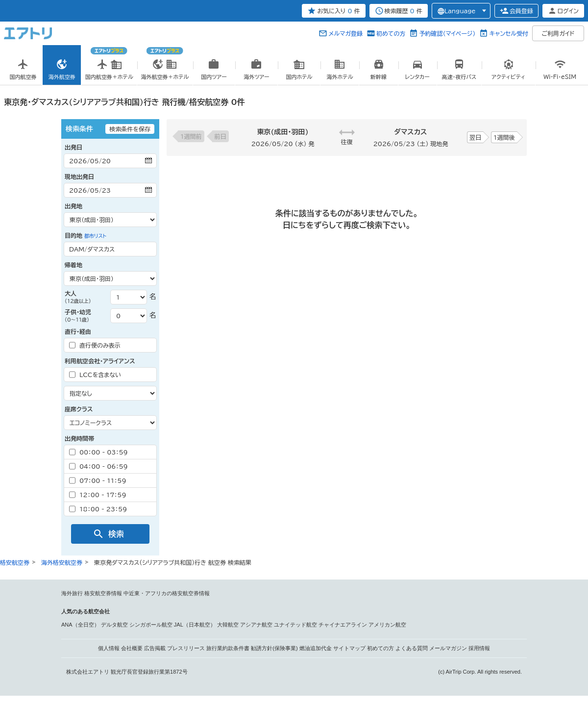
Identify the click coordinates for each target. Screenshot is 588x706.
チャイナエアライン (343, 625)
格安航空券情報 (103, 593)
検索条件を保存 (130, 129)
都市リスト (95, 236)
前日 (220, 136)
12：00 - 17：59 (98, 495)
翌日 (475, 137)
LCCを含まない (95, 375)
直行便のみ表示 (95, 345)
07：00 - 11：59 (98, 480)
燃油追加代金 (316, 648)
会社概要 (132, 648)
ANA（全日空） (80, 625)
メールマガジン (448, 648)
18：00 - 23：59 (98, 509)
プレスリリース (186, 648)
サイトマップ (349, 648)
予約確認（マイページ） (447, 33)
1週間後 (504, 137)
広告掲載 (155, 648)
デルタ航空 (114, 625)
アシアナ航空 (256, 625)
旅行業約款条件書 (228, 648)
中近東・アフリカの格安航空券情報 (167, 593)
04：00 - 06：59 (98, 466)
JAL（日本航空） (195, 625)
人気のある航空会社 (86, 611)
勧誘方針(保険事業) (274, 648)
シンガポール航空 (151, 625)
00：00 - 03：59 (98, 452)
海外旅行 (72, 593)
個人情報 (109, 648)
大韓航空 (228, 625)
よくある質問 (412, 648)
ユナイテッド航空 (295, 625)
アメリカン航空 (387, 625)
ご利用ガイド (558, 33)
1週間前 (191, 136)
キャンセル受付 (509, 33)
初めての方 (391, 33)
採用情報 (479, 648)
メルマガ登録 (345, 33)
